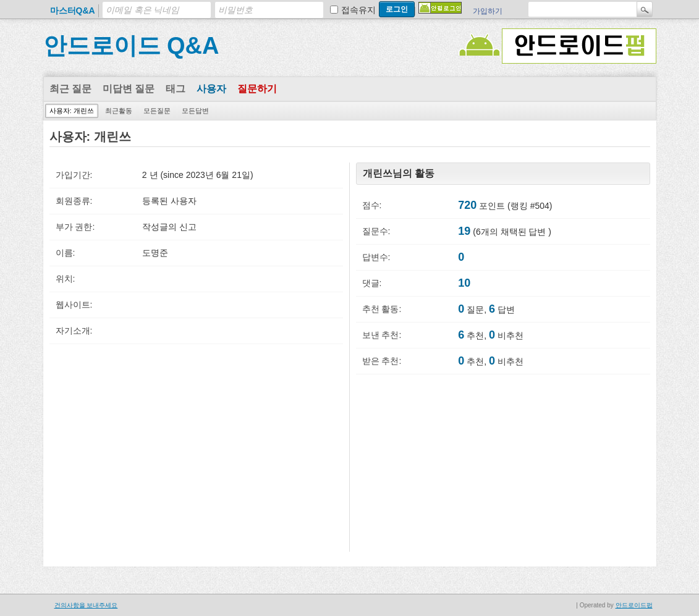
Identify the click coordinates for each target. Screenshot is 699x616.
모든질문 (157, 111)
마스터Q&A (73, 11)
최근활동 (119, 111)
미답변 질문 (129, 89)
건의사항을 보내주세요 (86, 605)
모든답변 (195, 111)
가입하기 (488, 11)
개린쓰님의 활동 (399, 173)
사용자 (211, 89)
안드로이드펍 (634, 605)
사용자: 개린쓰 (72, 111)
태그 (176, 89)
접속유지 (358, 10)
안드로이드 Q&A (131, 46)
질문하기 (257, 89)
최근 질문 (70, 89)
